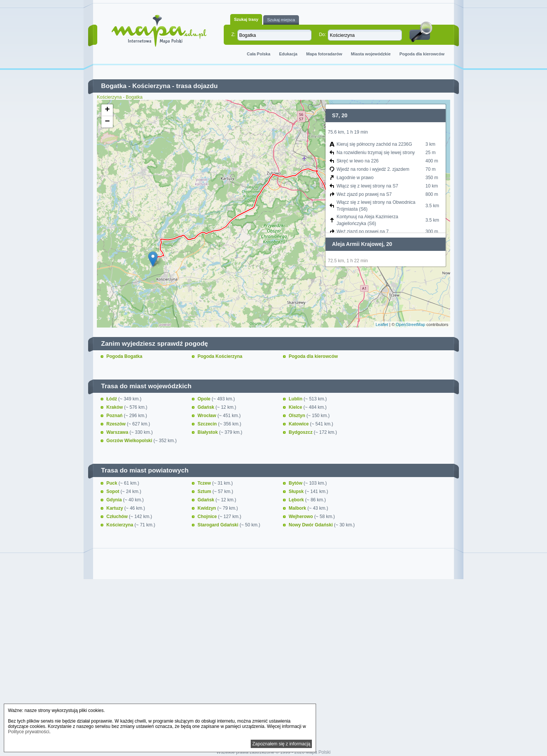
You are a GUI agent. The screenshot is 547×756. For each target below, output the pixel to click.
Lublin (296, 399)
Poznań (115, 416)
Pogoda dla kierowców (422, 54)
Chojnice (208, 517)
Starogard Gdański (219, 525)
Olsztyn (298, 416)
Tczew (205, 483)
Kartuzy (115, 508)
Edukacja (288, 54)
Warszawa (118, 432)
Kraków (115, 407)
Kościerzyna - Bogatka (120, 97)
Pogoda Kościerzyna (220, 356)
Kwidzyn (207, 508)
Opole (205, 399)
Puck (112, 483)
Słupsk (297, 491)
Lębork (297, 500)
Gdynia (115, 500)
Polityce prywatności (29, 732)
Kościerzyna (151, 86)
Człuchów (118, 517)
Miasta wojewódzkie (371, 54)
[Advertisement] (273, 647)
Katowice (299, 424)
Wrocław (207, 416)
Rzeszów (117, 424)
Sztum (205, 491)
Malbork (298, 508)
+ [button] (107, 110)
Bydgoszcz (301, 432)
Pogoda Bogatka (124, 356)
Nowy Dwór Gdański (311, 525)
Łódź (112, 399)
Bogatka (114, 86)
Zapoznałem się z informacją (281, 744)
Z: (233, 35)
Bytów (296, 483)
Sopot (113, 491)
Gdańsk (206, 407)
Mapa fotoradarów (324, 54)
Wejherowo (301, 517)
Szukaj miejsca (281, 20)
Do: (323, 35)
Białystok (208, 432)
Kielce (296, 407)
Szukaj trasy (246, 19)
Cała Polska (259, 54)
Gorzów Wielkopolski (130, 441)
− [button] (107, 122)
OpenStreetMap (411, 324)
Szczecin (208, 424)
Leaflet (382, 324)
